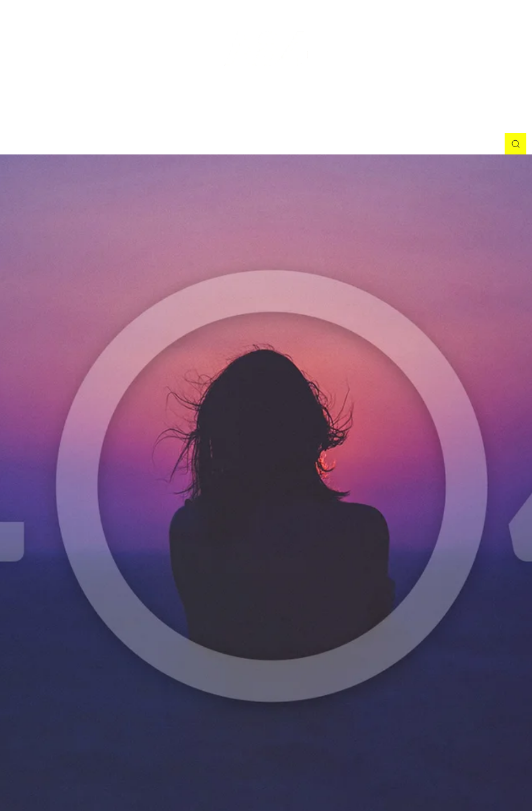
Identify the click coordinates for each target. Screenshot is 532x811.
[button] (515, 144)
